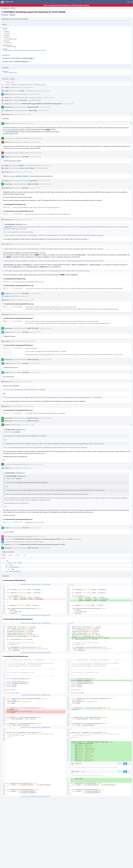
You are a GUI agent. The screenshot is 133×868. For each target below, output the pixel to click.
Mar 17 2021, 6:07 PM (35, 528)
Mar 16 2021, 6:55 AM (28, 300)
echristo (7, 41)
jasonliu (7, 35)
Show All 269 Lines (35, 695)
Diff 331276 (26, 373)
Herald (6, 91)
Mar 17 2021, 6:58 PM (45, 548)
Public (13, 15)
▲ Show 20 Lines (25, 615)
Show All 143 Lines (35, 727)
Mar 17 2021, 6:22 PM (39, 537)
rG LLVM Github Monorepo (10, 73)
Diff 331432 (26, 528)
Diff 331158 (26, 332)
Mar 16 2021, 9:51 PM (35, 332)
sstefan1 (21, 168)
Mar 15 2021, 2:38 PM (34, 142)
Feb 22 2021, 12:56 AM (68, 104)
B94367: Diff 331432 (33, 548)
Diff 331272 (26, 363)
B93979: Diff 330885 (33, 184)
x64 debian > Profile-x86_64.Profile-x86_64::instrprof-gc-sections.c (29, 85)
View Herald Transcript (32, 91)
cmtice (26, 168)
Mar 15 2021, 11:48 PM (45, 184)
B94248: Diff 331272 (33, 418)
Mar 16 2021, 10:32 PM (45, 360)
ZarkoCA (7, 33)
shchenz (11, 19)
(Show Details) (33, 111)
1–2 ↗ (6, 214)
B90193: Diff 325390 (33, 107)
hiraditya (22, 91)
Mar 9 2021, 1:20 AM (25, 114)
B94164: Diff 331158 (33, 360)
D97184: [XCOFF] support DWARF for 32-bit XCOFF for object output (41, 104)
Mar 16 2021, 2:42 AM (35, 188)
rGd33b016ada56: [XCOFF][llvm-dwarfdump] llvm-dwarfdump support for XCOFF (24, 50)
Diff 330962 (25, 293)
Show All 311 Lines (36, 623)
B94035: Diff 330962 (33, 328)
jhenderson (8, 43)
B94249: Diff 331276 (33, 421)
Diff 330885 (26, 157)
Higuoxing (25, 188)
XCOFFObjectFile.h (14, 567)
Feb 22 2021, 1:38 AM (45, 107)
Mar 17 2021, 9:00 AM (28, 406)
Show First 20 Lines (25, 584)
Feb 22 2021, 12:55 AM (27, 87)
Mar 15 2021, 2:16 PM (27, 124)
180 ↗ (6, 321)
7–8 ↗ (6, 413)
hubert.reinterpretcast (11, 39)
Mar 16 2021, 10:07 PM (29, 341)
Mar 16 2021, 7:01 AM (28, 314)
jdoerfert (7, 37)
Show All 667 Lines (35, 796)
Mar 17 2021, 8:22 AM (35, 363)
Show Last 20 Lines (45, 615)
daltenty (7, 32)
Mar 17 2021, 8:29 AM (35, 373)
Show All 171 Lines (35, 653)
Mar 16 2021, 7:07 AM (45, 328)
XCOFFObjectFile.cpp (15, 571)
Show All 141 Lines (36, 584)
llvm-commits (23, 100)
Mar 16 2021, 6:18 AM (35, 294)
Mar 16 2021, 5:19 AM (27, 220)
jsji (6, 30)
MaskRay (32, 168)
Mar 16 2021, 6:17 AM (35, 244)
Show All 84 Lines (35, 615)
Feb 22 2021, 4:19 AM (43, 111)
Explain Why (78, 539)
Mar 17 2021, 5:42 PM (26, 468)
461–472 (6, 207)
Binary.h (11, 565)
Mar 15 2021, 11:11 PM (36, 157)
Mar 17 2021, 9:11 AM (45, 418)
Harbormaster (8, 107)
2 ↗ (5, 307)
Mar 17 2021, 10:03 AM (28, 425)
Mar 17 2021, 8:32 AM (26, 382)
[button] (131, 2)
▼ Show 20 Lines (46, 584)
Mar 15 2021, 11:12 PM (26, 172)
